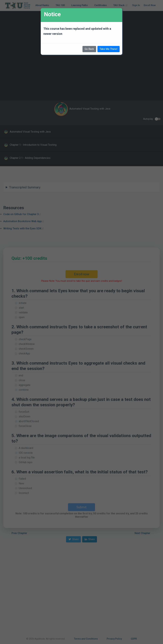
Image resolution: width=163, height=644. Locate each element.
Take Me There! (109, 49)
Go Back (89, 49)
